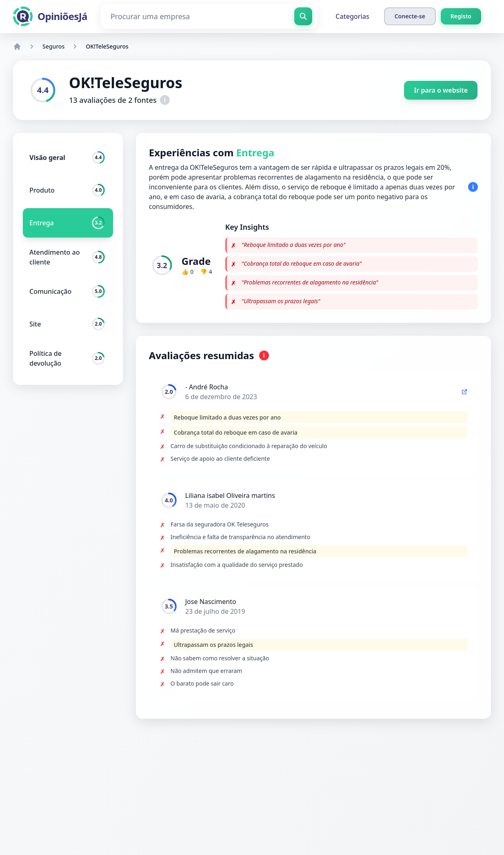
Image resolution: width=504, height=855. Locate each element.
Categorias (352, 16)
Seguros (53, 46)
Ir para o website (441, 90)
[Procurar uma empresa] (209, 16)
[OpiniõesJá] (50, 16)
